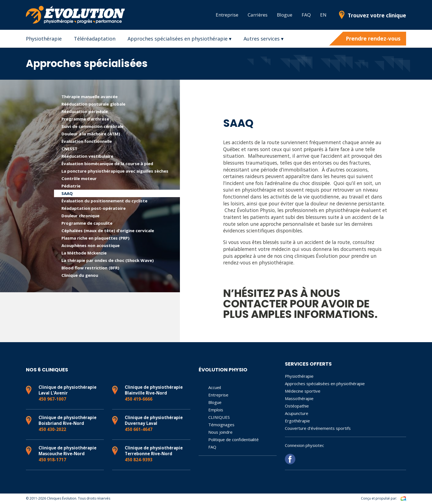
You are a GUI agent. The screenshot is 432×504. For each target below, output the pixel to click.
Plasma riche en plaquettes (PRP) (95, 238)
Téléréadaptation (95, 39)
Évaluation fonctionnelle (87, 141)
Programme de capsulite (87, 223)
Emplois (216, 410)
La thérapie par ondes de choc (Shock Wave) (108, 260)
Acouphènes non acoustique (91, 245)
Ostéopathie (297, 406)
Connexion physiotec (304, 445)
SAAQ (67, 193)
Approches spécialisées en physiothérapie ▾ (179, 39)
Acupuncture (297, 413)
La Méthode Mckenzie (84, 253)
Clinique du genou (80, 275)
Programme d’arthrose (85, 119)
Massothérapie (299, 398)
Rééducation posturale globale (93, 104)
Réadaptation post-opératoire (94, 208)
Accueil (215, 387)
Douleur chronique (80, 216)
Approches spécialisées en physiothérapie (325, 384)
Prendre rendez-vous (373, 39)
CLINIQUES (219, 417)
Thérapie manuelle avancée (90, 96)
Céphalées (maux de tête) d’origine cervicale (108, 230)
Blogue (285, 15)
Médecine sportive (303, 391)
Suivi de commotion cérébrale (92, 126)
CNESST (69, 149)
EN (323, 15)
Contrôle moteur (79, 178)
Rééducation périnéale (85, 111)
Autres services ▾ (264, 39)
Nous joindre (220, 432)
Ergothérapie (297, 421)
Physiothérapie (44, 39)
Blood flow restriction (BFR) (90, 268)
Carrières (258, 15)
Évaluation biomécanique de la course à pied (107, 163)
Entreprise (227, 15)
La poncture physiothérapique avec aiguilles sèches (115, 171)
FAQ (306, 15)
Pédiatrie (71, 186)
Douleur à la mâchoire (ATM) (91, 134)
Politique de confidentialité (233, 439)
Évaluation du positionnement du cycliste (104, 201)
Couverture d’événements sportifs (318, 428)
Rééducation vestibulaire (87, 156)
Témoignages (221, 425)
